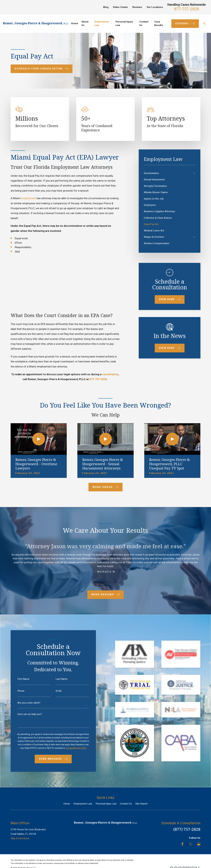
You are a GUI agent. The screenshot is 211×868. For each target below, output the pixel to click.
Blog (106, 7)
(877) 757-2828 (187, 829)
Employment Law (83, 804)
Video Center (120, 7)
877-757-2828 (187, 9)
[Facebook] (182, 844)
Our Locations (155, 7)
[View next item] (119, 584)
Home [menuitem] (75, 23)
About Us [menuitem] (85, 23)
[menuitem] (168, 173)
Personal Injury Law (106, 804)
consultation (110, 374)
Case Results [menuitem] (159, 23)
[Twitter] (191, 844)
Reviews (137, 7)
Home (67, 804)
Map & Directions (20, 838)
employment (29, 198)
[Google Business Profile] (199, 844)
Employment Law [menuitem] (102, 23)
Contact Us (126, 804)
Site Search (141, 804)
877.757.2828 (98, 379)
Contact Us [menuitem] (144, 23)
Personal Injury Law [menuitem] (124, 23)
